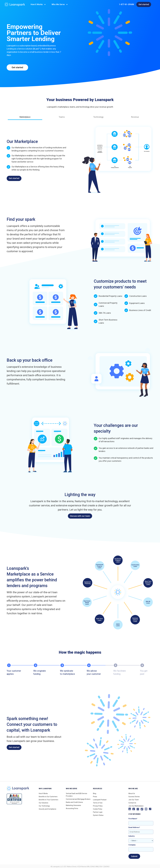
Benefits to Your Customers (48, 800)
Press (95, 797)
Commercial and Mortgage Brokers (78, 799)
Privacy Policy (98, 806)
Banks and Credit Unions (74, 802)
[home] (15, 4)
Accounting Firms (72, 808)
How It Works (37, 4)
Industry (131, 836)
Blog (95, 793)
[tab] (25, 118)
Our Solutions (43, 803)
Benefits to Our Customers (48, 797)
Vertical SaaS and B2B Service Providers (76, 795)
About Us (132, 793)
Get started (144, 4)
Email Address (134, 827)
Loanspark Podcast (100, 800)
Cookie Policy (98, 809)
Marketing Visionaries (73, 805)
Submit (134, 856)
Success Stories (134, 797)
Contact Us (132, 803)
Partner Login (98, 812)
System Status (98, 815)
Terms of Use (98, 803)
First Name (133, 819)
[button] (38, 4)
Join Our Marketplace (136, 806)
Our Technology (44, 806)
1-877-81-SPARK (127, 4)
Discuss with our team (80, 516)
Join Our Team (134, 800)
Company (132, 845)
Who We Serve (58, 4)
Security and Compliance (47, 809)
